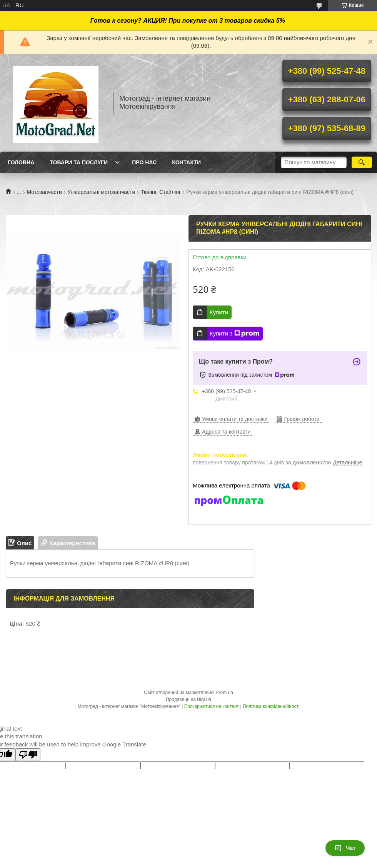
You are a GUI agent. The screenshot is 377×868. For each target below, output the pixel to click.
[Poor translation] (28, 755)
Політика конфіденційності (271, 706)
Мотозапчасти (44, 192)
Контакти (186, 162)
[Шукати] (362, 162)
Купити (219, 312)
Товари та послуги (79, 162)
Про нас (144, 162)
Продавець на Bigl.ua (188, 699)
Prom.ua (224, 693)
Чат (345, 848)
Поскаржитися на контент (212, 706)
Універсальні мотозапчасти (101, 192)
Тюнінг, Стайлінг (161, 192)
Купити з (234, 334)
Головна (21, 162)
